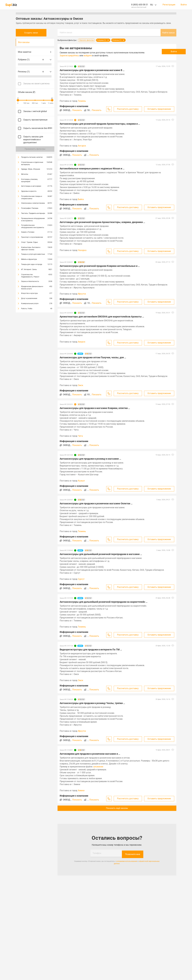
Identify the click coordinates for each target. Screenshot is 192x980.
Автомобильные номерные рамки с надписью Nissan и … (92, 168)
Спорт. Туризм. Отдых (29, 242)
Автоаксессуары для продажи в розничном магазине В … (92, 70)
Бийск (81, 199)
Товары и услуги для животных (33, 254)
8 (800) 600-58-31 (140, 5)
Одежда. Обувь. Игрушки (31, 169)
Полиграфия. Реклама (30, 208)
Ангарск (82, 146)
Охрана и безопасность (30, 281)
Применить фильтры (35, 149)
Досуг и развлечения (29, 298)
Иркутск (82, 294)
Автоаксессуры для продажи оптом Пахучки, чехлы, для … (93, 357)
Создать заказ (35, 33)
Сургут (81, 579)
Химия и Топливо (28, 232)
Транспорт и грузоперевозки (32, 237)
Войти (184, 5)
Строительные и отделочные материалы (32, 163)
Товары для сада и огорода (32, 264)
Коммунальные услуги (30, 303)
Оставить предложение (159, 109)
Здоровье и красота (29, 191)
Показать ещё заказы (117, 808)
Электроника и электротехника (33, 203)
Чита (80, 436)
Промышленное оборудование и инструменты (33, 220)
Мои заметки (35, 52)
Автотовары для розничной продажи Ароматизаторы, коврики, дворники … (102, 222)
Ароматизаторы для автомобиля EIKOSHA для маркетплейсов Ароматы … (102, 317)
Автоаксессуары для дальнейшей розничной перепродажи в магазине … (101, 554)
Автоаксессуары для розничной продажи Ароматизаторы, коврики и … (100, 124)
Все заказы (24, 42)
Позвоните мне (133, 853)
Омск (81, 385)
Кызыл (81, 481)
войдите (104, 56)
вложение (98, 767)
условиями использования (127, 860)
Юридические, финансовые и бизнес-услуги (32, 288)
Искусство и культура (29, 293)
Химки (81, 790)
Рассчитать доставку (128, 109)
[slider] (18, 100)
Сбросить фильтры (86, 40)
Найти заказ (66, 32)
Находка (82, 250)
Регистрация (169, 5)
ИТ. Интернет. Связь (29, 269)
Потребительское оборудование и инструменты (33, 226)
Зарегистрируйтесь (86, 56)
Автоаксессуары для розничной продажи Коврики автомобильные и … (100, 266)
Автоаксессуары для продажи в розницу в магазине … (90, 459)
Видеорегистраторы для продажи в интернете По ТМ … (91, 650)
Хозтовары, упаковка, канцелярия (29, 180)
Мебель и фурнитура (29, 259)
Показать (77, 110)
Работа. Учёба (27, 309)
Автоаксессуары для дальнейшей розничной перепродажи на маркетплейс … (104, 602)
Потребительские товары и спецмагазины (32, 197)
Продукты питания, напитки (32, 157)
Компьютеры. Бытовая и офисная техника (31, 248)
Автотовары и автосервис (31, 186)
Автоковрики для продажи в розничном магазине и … (90, 754)
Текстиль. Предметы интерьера (33, 213)
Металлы (25, 174)
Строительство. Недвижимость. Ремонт (30, 276)
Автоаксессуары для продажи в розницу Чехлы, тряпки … (92, 703)
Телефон (97, 853)
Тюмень (82, 101)
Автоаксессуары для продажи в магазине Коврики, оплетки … (95, 408)
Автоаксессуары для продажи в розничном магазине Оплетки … (96, 503)
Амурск (82, 342)
